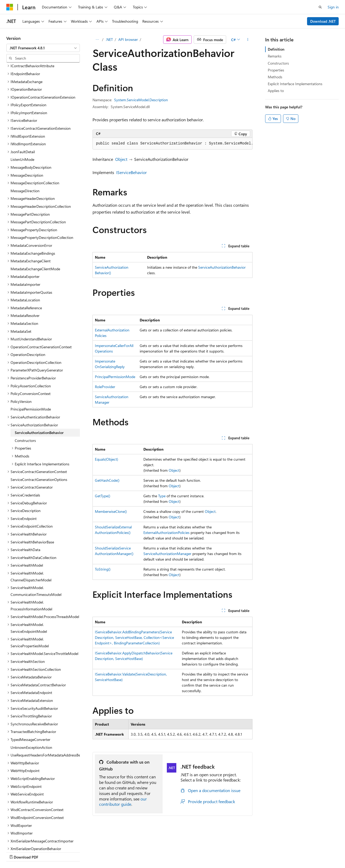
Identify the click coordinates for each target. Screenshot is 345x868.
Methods (275, 77)
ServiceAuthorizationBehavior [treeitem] (39, 387)
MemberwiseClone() (111, 511)
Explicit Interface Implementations (295, 84)
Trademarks (167, 852)
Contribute (94, 852)
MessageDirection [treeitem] (25, 145)
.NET (109, 39)
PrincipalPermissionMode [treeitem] (31, 363)
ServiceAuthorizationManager (167, 554)
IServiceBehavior (132, 172)
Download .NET (323, 21)
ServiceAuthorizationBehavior (222, 267)
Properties (276, 70)
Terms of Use (141, 852)
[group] (173, 144)
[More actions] (248, 40)
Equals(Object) (106, 459)
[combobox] (43, 48)
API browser (128, 39)
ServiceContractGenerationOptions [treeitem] (39, 434)
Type (162, 496)
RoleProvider (105, 387)
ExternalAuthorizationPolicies (166, 532)
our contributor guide (123, 802)
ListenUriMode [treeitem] (22, 114)
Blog (72, 852)
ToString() (103, 569)
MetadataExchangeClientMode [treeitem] (35, 223)
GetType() (103, 496)
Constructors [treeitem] (25, 395)
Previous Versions (48, 852)
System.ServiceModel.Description (141, 100)
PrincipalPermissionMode (115, 377)
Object (121, 159)
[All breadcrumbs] (97, 40)
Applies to (276, 91)
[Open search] (320, 7)
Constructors (278, 63)
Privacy (115, 852)
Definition (276, 49)
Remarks (275, 56)
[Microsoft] (10, 7)
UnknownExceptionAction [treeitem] (31, 701)
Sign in (333, 7)
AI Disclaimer (17, 852)
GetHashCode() (107, 480)
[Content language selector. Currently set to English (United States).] (30, 839)
